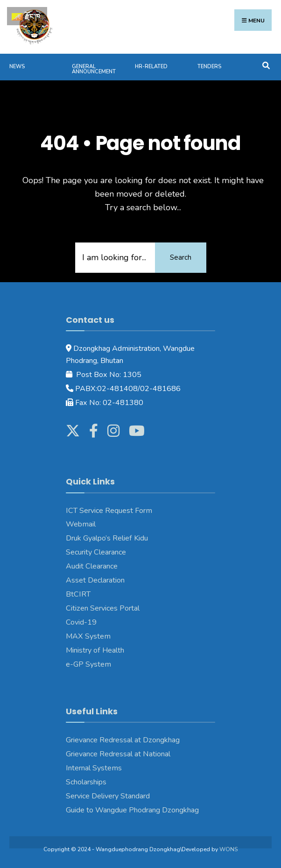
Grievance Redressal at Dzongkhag (123, 740)
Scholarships (86, 782)
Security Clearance (96, 552)
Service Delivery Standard (108, 796)
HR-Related (151, 67)
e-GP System (88, 664)
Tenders (209, 67)
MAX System (88, 636)
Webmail (81, 524)
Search (181, 257)
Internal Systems (94, 768)
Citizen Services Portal (103, 608)
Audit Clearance (92, 566)
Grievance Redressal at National (118, 754)
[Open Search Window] (266, 65)
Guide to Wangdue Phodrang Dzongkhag (132, 810)
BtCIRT (78, 594)
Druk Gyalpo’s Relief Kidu (107, 538)
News (17, 67)
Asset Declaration (95, 580)
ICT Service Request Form (109, 511)
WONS (228, 849)
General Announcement (94, 69)
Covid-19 (81, 622)
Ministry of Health (95, 650)
